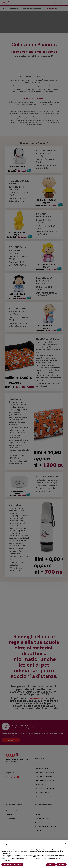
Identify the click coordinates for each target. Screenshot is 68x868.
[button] (66, 843)
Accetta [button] (61, 865)
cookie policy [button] (8, 853)
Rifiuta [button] (51, 865)
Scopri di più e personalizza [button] (12, 865)
